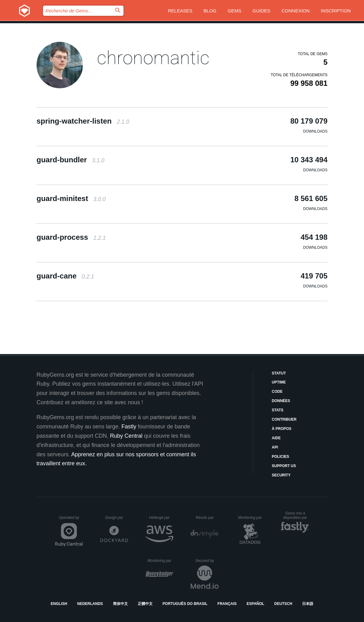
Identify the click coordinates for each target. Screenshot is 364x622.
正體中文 (145, 604)
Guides (262, 11)
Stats (278, 410)
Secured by (207, 561)
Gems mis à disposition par (296, 515)
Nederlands (90, 604)
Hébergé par (161, 518)
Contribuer (284, 419)
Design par (117, 518)
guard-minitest (71, 198)
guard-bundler (70, 160)
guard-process (71, 237)
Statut (279, 373)
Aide (276, 438)
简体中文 (120, 604)
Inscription (336, 11)
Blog (210, 11)
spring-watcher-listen (83, 121)
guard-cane (65, 276)
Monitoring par (251, 518)
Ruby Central (126, 436)
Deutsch (283, 604)
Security (281, 475)
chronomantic (153, 58)
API (275, 447)
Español (256, 604)
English (59, 604)
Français (227, 604)
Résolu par (207, 518)
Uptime (279, 382)
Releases (180, 11)
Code (277, 392)
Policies (280, 457)
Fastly (129, 427)
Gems (234, 11)
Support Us (284, 466)
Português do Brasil (185, 604)
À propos (282, 429)
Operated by (71, 520)
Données (281, 401)
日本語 (308, 604)
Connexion (296, 11)
